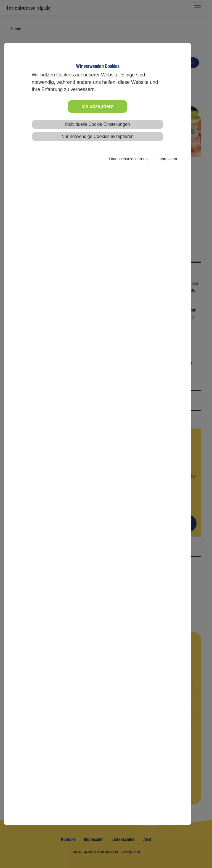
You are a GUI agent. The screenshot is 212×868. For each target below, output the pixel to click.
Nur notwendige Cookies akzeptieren (98, 136)
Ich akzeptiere (97, 106)
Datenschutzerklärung (128, 159)
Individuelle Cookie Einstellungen (98, 124)
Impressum (167, 159)
